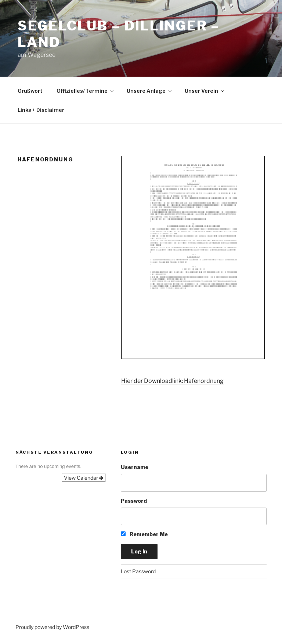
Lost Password (138, 571)
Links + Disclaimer (41, 110)
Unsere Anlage (150, 91)
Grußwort (30, 91)
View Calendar (84, 478)
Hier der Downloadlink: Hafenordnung (172, 381)
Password (134, 501)
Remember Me (144, 534)
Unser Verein (205, 91)
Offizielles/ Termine (86, 91)
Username (135, 467)
